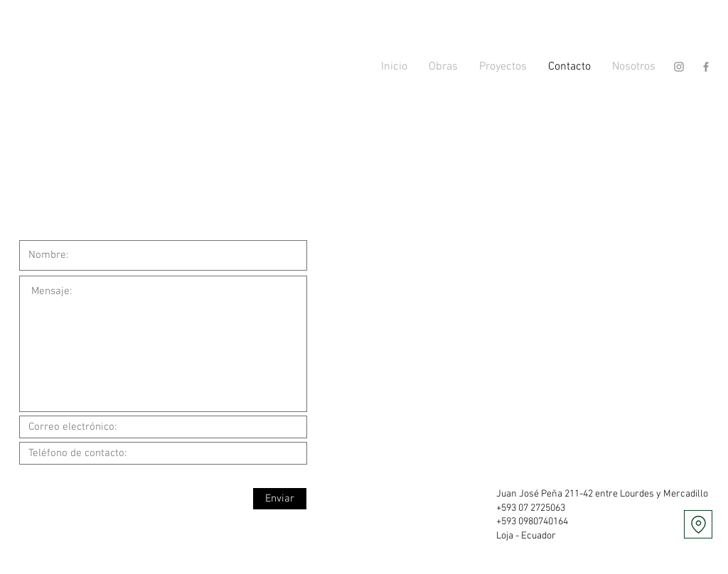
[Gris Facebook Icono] (706, 67)
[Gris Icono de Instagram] (679, 67)
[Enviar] (280, 499)
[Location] (698, 524)
